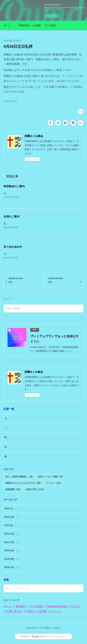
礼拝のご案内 (12, 217)
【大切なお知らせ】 (15, 419)
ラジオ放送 (50, 25)
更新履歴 (13, 490)
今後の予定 (35, 490)
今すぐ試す (52, 16)
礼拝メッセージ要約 (50, 477)
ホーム (7, 25)
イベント (53, 484)
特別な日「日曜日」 (15, 438)
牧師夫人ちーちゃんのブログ (23, 484)
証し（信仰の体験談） (19, 477)
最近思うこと (11, 457)
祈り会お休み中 (13, 247)
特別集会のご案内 (14, 186)
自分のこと (10, 448)
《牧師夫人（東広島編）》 (18, 429)
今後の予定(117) (10, 101)
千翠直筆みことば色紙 (29, 25)
